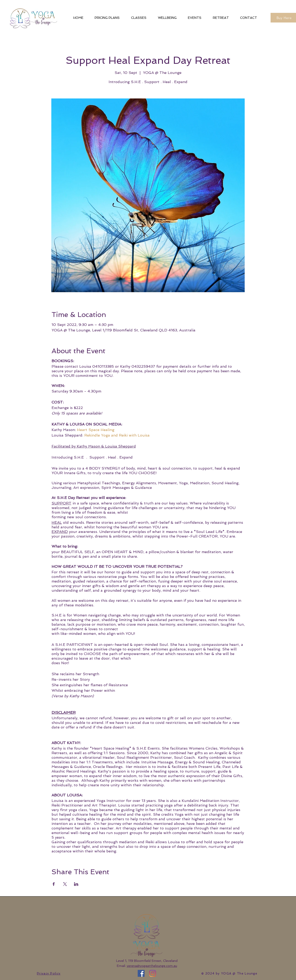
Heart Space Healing (96, 430)
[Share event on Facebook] (54, 884)
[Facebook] (141, 973)
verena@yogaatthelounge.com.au (152, 966)
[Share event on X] (65, 884)
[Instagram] (153, 973)
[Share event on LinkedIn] (76, 884)
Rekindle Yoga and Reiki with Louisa (117, 435)
